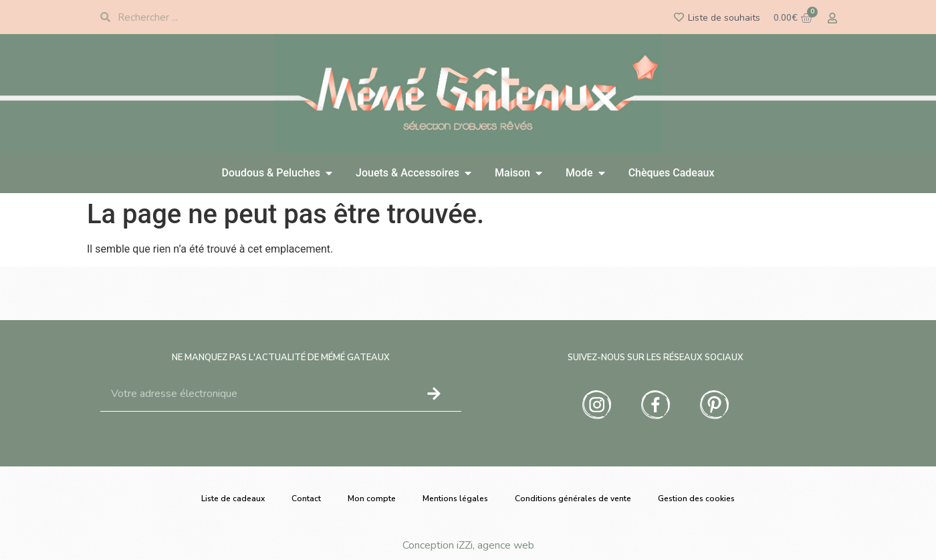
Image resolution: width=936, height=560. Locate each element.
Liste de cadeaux (233, 499)
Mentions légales (455, 499)
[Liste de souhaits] (679, 17)
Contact (306, 499)
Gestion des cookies (696, 499)
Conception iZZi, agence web (468, 545)
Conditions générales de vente (573, 499)
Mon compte (372, 499)
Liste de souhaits (724, 18)
